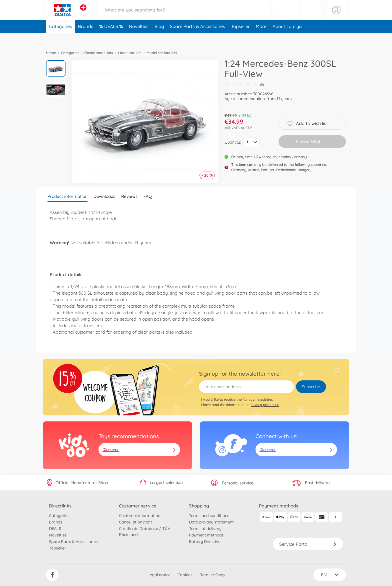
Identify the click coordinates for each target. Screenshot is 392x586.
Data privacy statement (211, 522)
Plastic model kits (99, 53)
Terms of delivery (205, 528)
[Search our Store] (183, 16)
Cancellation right (135, 522)
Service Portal (308, 544)
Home (51, 53)
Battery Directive (205, 541)
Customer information (140, 515)
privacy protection (265, 405)
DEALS (112, 38)
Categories (60, 38)
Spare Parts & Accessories (197, 38)
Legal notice (159, 575)
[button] (311, 16)
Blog (159, 38)
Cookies (185, 575)
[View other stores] (83, 14)
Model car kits (130, 53)
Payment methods (206, 535)
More (261, 38)
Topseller (240, 38)
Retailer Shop (212, 575)
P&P (249, 128)
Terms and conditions (209, 515)
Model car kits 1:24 (162, 53)
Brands (86, 38)
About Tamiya (287, 38)
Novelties (139, 38)
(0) (244, 85)
